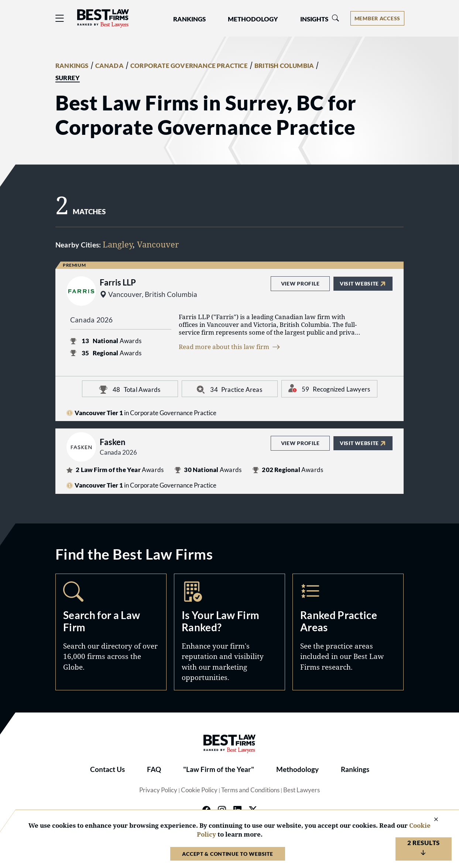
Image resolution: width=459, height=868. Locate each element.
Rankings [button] (189, 19)
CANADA (109, 66)
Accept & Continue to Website (227, 854)
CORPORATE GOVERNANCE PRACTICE (189, 66)
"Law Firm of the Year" (219, 769)
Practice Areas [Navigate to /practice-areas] (348, 632)
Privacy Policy (158, 790)
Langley (118, 244)
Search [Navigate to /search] (111, 632)
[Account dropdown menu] (377, 18)
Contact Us (107, 769)
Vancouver (158, 244)
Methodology (297, 769)
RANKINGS (72, 66)
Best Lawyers (302, 790)
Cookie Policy (199, 790)
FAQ (154, 769)
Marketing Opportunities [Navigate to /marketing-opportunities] (229, 632)
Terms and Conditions (250, 790)
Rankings (355, 769)
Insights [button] (314, 19)
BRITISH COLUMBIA (284, 66)
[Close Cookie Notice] (431, 820)
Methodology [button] (253, 19)
